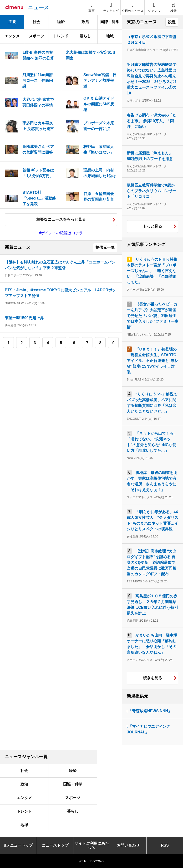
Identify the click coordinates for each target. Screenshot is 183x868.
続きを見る (152, 678)
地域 (110, 36)
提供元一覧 (105, 247)
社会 (36, 22)
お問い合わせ (128, 845)
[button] (154, 7)
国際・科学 (110, 22)
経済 (61, 22)
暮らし (85, 36)
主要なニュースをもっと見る (61, 219)
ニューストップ (55, 845)
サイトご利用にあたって (92, 845)
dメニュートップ (18, 845)
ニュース (38, 7)
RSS (165, 845)
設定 (172, 22)
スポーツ (36, 36)
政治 (85, 22)
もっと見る (152, 226)
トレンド (61, 36)
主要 (12, 22)
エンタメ (12, 36)
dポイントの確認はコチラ (61, 233)
